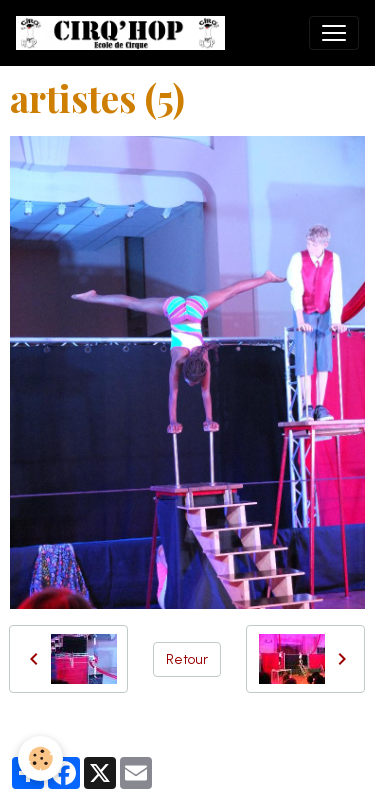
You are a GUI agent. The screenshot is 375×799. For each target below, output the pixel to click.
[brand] (124, 33)
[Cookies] (40, 758)
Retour (187, 659)
